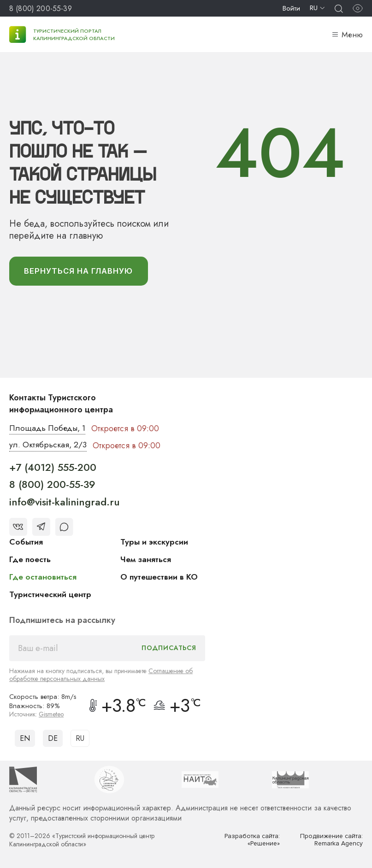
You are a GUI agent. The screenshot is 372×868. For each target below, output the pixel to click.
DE (53, 739)
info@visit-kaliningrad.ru (65, 503)
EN (25, 739)
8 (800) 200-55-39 (41, 9)
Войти (291, 8)
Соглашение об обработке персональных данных (101, 676)
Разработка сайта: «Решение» (252, 841)
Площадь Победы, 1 (48, 429)
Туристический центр (51, 595)
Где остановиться (43, 578)
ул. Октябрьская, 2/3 (48, 446)
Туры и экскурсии (155, 543)
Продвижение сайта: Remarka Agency (331, 841)
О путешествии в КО (160, 578)
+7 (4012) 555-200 (53, 468)
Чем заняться (146, 560)
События (26, 543)
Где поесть (31, 560)
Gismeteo (52, 715)
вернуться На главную (80, 271)
